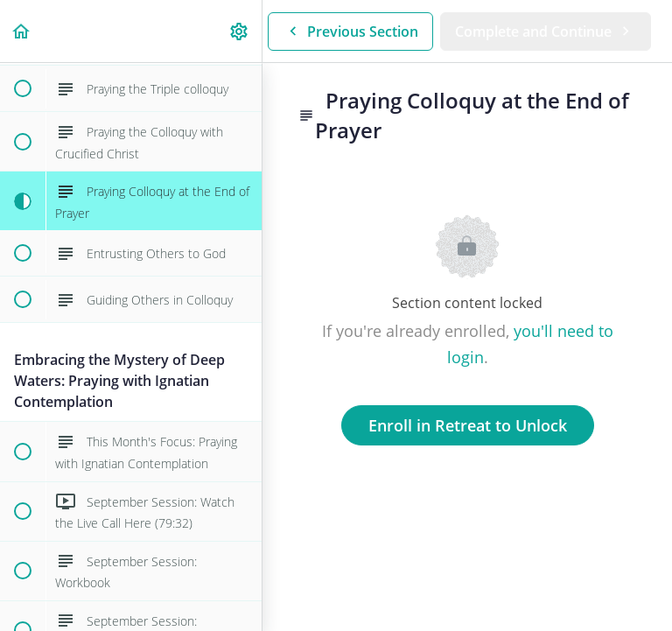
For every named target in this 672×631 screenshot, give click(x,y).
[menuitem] (240, 31)
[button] (22, 31)
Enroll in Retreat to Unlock (468, 425)
